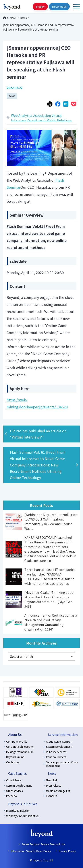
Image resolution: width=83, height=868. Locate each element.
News (52, 773)
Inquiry (40, 6)
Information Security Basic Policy (31, 851)
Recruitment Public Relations (49, 120)
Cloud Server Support (59, 741)
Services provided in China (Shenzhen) (62, 764)
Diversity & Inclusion (18, 810)
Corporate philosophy (20, 746)
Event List (52, 796)
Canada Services (56, 757)
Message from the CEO (20, 752)
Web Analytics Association (31, 115)
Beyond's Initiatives (23, 804)
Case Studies (17, 773)
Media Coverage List (58, 791)
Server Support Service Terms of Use (43, 844)
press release (54, 785)
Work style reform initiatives (23, 816)
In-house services (56, 752)
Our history (13, 762)
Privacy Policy (67, 851)
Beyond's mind (15, 757)
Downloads (59, 6)
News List (52, 780)
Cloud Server (14, 780)
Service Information (63, 735)
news (12, 96)
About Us (15, 735)
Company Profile (17, 741)
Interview (12, 796)
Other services (14, 791)
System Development (59, 746)
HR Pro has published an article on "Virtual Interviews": (38, 434)
